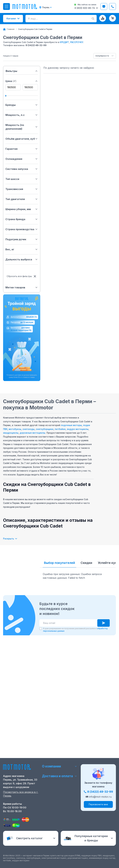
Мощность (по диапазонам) (22, 127)
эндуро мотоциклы (78, 429)
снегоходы (29, 429)
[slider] (5, 96)
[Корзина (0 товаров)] (112, 18)
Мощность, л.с (22, 115)
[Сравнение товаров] (103, 18)
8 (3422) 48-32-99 (36, 45)
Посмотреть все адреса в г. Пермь (21, 794)
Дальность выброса (22, 259)
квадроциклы (11, 433)
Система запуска (22, 169)
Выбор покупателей (59, 563)
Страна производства (22, 229)
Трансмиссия (22, 189)
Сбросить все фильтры (22, 276)
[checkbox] (41, 702)
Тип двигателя (22, 199)
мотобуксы (15, 429)
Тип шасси (22, 179)
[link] (35, 29)
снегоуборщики (45, 429)
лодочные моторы (71, 425)
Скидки (86, 563)
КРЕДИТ (64, 42)
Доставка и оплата (60, 776)
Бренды (22, 105)
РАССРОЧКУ (77, 42)
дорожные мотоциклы (32, 433)
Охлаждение (22, 159)
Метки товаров (22, 287)
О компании (60, 766)
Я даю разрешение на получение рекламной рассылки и (75, 703)
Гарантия (22, 149)
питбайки (60, 429)
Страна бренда (22, 219)
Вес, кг (22, 249)
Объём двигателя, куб (22, 139)
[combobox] (105, 56)
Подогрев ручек (22, 239)
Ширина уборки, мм (22, 209)
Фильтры (22, 71)
